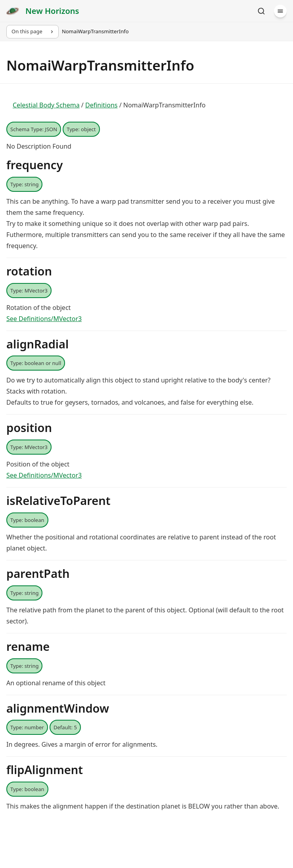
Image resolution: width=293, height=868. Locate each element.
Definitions (101, 105)
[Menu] (280, 11)
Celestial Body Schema (46, 105)
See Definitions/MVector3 (44, 319)
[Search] (261, 11)
